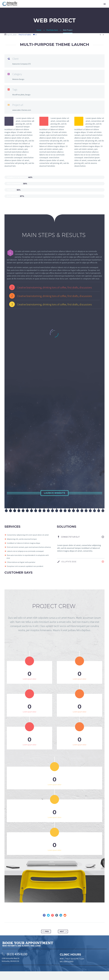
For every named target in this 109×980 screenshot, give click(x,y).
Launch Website (54, 493)
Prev (45, 940)
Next (64, 940)
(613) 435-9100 (17, 963)
